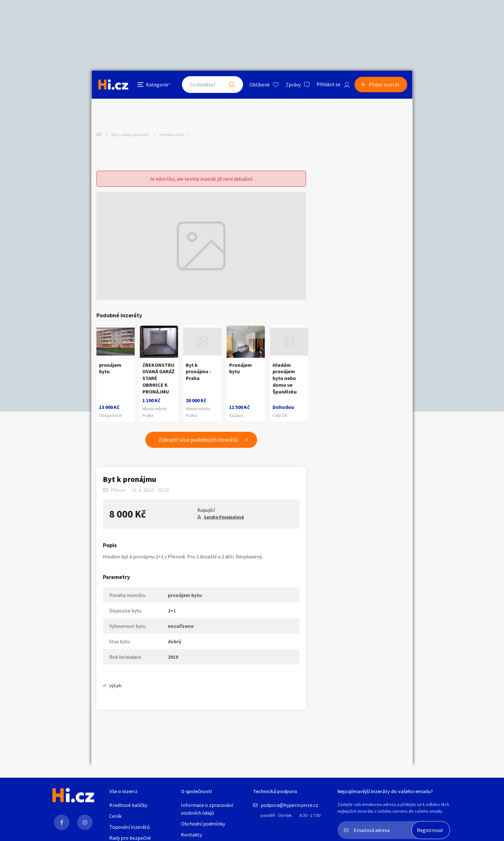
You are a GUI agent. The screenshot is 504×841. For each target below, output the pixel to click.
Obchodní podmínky (203, 824)
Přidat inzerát (384, 85)
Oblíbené (257, 85)
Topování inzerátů (130, 827)
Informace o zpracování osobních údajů (207, 809)
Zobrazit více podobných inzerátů (198, 440)
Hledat (229, 85)
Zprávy (290, 85)
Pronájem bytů (172, 135)
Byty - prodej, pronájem (130, 135)
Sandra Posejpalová (224, 517)
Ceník (115, 816)
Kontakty (191, 835)
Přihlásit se (326, 85)
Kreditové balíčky (128, 805)
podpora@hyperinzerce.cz (289, 805)
